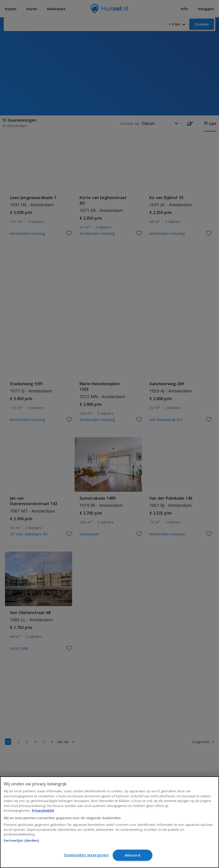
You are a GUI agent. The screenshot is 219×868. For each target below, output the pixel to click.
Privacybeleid (43, 810)
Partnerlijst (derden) (21, 840)
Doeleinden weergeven (86, 855)
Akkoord (133, 855)
